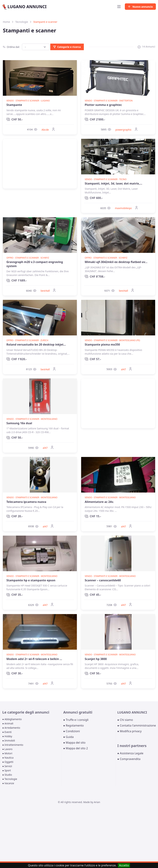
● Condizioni (72, 731)
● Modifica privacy (129, 731)
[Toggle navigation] (119, 7)
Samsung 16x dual (19, 423)
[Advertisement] (40, 164)
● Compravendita (129, 759)
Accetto (124, 865)
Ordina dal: (11, 47)
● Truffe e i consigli (76, 720)
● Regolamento (74, 725)
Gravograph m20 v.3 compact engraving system (35, 264)
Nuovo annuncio (140, 7)
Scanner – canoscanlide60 (103, 580)
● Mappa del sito (74, 743)
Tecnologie (22, 22)
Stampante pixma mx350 (102, 344)
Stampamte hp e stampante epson (31, 580)
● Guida (68, 737)
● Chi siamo (125, 720)
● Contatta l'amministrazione (137, 725)
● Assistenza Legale (130, 753)
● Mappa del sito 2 (76, 748)
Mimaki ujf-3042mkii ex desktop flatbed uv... (116, 262)
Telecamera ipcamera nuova (26, 502)
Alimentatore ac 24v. (99, 502)
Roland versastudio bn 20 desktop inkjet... (36, 344)
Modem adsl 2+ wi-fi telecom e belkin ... (34, 659)
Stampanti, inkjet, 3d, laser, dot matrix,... (113, 183)
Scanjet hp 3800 (96, 659)
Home (6, 22)
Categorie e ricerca (67, 47)
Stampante (14, 105)
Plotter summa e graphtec (103, 105)
